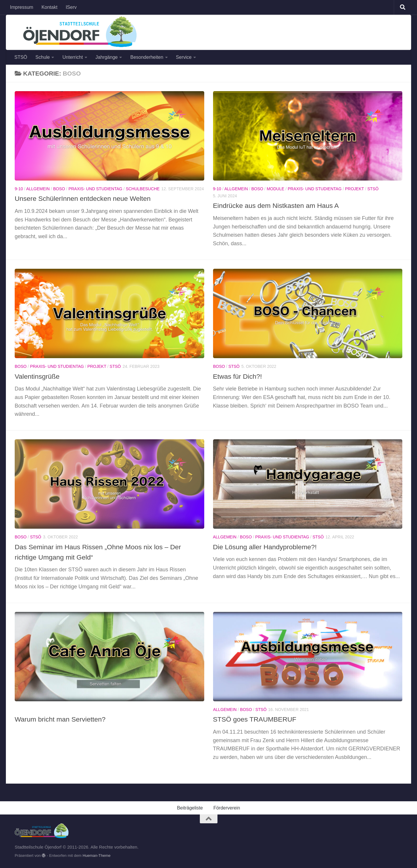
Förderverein (227, 808)
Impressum (22, 7)
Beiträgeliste (190, 808)
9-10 (19, 189)
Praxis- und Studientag (95, 189)
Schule (43, 57)
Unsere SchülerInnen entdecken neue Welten (85, 198)
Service (184, 57)
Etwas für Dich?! (238, 376)
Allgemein (38, 189)
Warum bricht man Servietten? (61, 719)
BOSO (59, 189)
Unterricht (72, 57)
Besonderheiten (147, 57)
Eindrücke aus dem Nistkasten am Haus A (278, 206)
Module (275, 189)
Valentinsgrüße (38, 376)
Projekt (354, 189)
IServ (71, 7)
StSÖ (373, 189)
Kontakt (49, 7)
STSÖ (21, 57)
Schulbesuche (143, 189)
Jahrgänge (107, 57)
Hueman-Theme (97, 856)
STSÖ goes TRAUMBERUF (256, 719)
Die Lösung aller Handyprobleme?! (266, 547)
